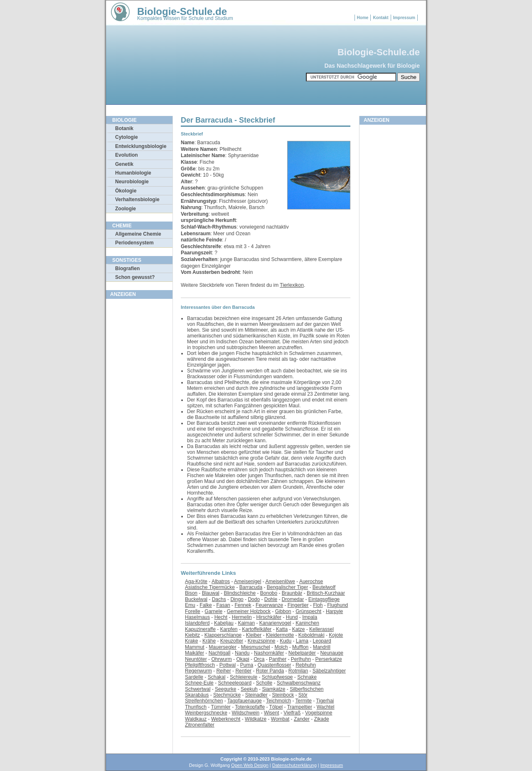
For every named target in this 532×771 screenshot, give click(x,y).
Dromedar (293, 599)
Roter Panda (270, 671)
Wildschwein (246, 713)
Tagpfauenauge (245, 701)
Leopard (322, 641)
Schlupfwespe (277, 677)
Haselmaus (197, 617)
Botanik (124, 128)
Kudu (286, 641)
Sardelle (194, 677)
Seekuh (249, 689)
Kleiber (254, 635)
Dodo (254, 599)
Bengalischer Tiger (287, 587)
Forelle (193, 611)
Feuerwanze (269, 605)
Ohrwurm (221, 659)
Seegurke (225, 689)
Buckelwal (196, 599)
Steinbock (283, 695)
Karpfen (229, 629)
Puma (247, 665)
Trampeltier (300, 707)
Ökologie (126, 191)
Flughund (337, 605)
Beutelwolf (324, 587)
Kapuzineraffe (200, 629)
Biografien (127, 268)
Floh (318, 605)
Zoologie (126, 209)
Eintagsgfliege (324, 599)
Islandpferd (197, 623)
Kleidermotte (280, 635)
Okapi (243, 659)
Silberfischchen (307, 689)
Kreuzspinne (262, 641)
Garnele (213, 611)
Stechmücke (227, 695)
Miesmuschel (256, 647)
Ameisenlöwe (280, 581)
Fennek (243, 605)
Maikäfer (195, 653)
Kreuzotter (232, 641)
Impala (310, 617)
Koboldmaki (312, 635)
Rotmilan (298, 671)
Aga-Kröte (196, 581)
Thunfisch (196, 707)
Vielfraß (292, 713)
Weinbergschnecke (206, 713)
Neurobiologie (132, 182)
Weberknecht (226, 719)
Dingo (237, 599)
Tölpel (276, 707)
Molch (281, 647)
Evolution (127, 155)
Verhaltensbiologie (137, 200)
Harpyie (334, 611)
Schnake (307, 677)
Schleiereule (244, 677)
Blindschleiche (240, 593)
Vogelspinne (319, 713)
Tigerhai (325, 701)
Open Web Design (250, 765)
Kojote (336, 635)
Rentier (243, 671)
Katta (282, 629)
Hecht (221, 617)
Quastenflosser (275, 665)
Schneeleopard (235, 683)
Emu (190, 605)
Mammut (195, 647)
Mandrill (322, 647)
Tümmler (220, 707)
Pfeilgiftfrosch (200, 665)
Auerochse (311, 581)
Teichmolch (278, 701)
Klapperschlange (223, 635)
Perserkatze (329, 659)
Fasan (223, 605)
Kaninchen (307, 623)
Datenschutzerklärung (294, 765)
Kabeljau (224, 623)
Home (363, 18)
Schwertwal (198, 689)
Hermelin (242, 617)
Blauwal (211, 593)
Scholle (264, 683)
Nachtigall (220, 653)
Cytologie (127, 137)
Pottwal (228, 665)
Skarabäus (197, 695)
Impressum (404, 18)
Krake (191, 641)
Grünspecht (308, 611)
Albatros (221, 581)
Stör (303, 695)
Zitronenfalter (200, 725)
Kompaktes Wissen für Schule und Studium (185, 18)
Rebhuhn (306, 665)
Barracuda (251, 587)
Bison (191, 593)
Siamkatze (273, 689)
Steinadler (256, 695)
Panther (278, 659)
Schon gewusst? (135, 277)
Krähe (209, 641)
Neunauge (332, 653)
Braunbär (292, 593)
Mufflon (300, 647)
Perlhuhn (301, 659)
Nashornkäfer (269, 653)
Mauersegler (223, 647)
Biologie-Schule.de (182, 11)
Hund (292, 617)
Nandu (242, 653)
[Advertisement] (139, 428)
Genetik (124, 164)
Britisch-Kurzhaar (326, 593)
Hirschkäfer (269, 617)
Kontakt (381, 18)
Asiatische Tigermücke (210, 587)
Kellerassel (321, 629)
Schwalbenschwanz (299, 683)
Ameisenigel (248, 581)
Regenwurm (198, 671)
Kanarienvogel (275, 623)
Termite (304, 701)
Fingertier (298, 605)
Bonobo (269, 593)
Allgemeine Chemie (138, 234)
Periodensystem (134, 243)
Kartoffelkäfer (257, 629)
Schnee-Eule (199, 683)
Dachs (219, 599)
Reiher (223, 671)
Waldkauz (196, 719)
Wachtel (326, 707)
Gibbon (283, 611)
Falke (206, 605)
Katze (299, 629)
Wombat (280, 719)
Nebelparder (302, 653)
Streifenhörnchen (204, 701)
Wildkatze (256, 719)
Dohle (271, 599)
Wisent (272, 713)
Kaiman (246, 623)
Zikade (322, 719)
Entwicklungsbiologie (141, 146)
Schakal (217, 677)
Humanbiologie (133, 173)
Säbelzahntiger (329, 671)
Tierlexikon (292, 285)
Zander (302, 719)
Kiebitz (192, 635)
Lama (302, 641)
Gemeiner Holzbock (249, 611)
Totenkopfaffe (250, 707)
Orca (259, 659)
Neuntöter (196, 659)
